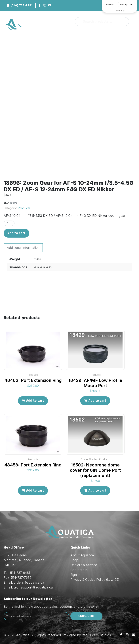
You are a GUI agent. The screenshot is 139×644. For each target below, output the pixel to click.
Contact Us (79, 570)
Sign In (76, 575)
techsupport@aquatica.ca (33, 587)
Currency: (111, 5)
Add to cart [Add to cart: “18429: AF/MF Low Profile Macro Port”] (97, 401)
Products (24, 208)
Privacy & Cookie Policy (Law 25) (95, 580)
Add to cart (16, 233)
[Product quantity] (9, 223)
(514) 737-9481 (22, 5)
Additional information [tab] (23, 248)
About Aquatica (82, 555)
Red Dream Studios (96, 635)
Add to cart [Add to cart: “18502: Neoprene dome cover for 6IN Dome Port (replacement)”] (97, 491)
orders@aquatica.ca (29, 582)
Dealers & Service (84, 565)
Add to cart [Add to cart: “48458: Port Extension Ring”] (35, 491)
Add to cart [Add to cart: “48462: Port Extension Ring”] (35, 401)
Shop (74, 560)
